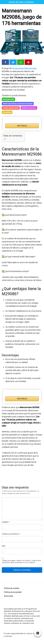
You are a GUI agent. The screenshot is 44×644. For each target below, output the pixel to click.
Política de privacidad (13, 592)
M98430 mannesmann (29, 108)
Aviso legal (8, 596)
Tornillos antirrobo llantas (11, 108)
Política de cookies (12, 588)
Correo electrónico (11, 534)
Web (3, 546)
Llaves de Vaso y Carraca (21, 2)
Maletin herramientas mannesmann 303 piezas (18, 104)
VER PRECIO (22, 126)
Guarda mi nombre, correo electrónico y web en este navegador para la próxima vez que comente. (22, 562)
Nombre (6, 522)
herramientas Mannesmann (24, 68)
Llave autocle (7, 112)
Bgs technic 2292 (8, 99)
